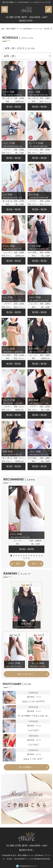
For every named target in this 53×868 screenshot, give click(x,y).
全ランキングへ (26, 674)
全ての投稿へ (26, 767)
